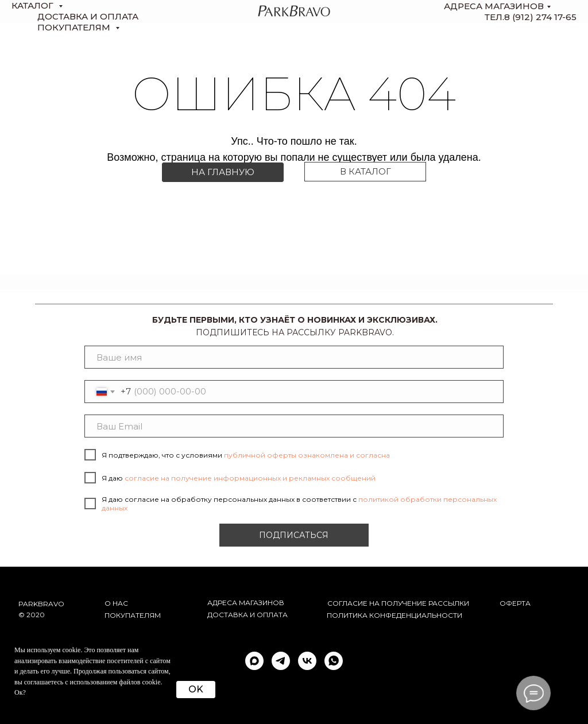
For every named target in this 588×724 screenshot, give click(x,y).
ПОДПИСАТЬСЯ (294, 535)
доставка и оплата (88, 16)
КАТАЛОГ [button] (34, 5)
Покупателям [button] (75, 27)
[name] (294, 357)
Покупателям (133, 615)
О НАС (116, 603)
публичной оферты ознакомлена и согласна (307, 455)
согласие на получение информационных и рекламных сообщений (250, 478)
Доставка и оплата (247, 615)
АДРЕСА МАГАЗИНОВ (246, 603)
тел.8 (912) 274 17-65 (531, 17)
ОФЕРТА (515, 603)
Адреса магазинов (494, 6)
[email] (294, 426)
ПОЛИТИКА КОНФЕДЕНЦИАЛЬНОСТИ (394, 615)
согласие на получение (377, 603)
